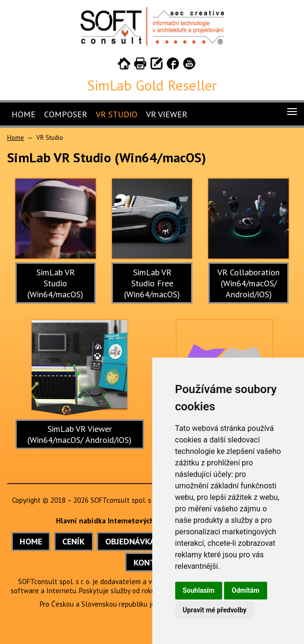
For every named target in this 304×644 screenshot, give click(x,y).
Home (23, 114)
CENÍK (73, 541)
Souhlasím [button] (199, 590)
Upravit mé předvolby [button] (215, 610)
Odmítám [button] (246, 590)
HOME (31, 541)
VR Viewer (167, 114)
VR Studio (117, 114)
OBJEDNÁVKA (130, 541)
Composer (66, 114)
